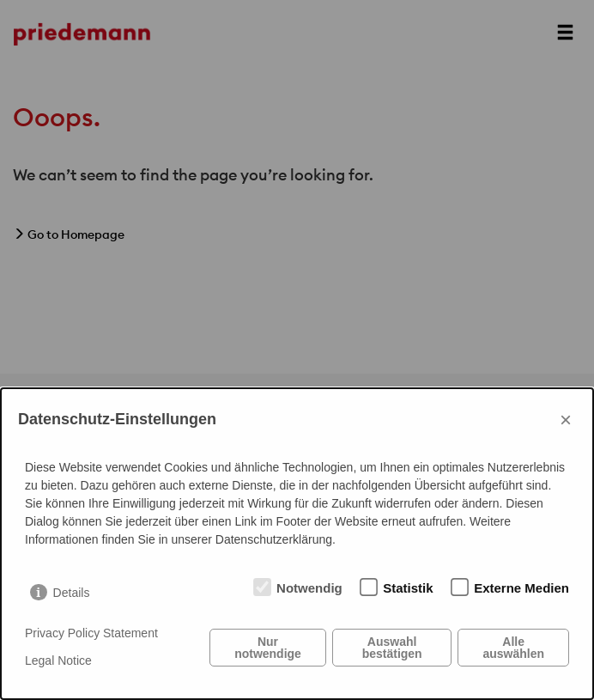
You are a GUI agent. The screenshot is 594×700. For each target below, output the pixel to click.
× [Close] (566, 420)
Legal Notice (58, 660)
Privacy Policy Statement (91, 633)
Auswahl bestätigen (392, 648)
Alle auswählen (513, 648)
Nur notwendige (268, 648)
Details (72, 593)
